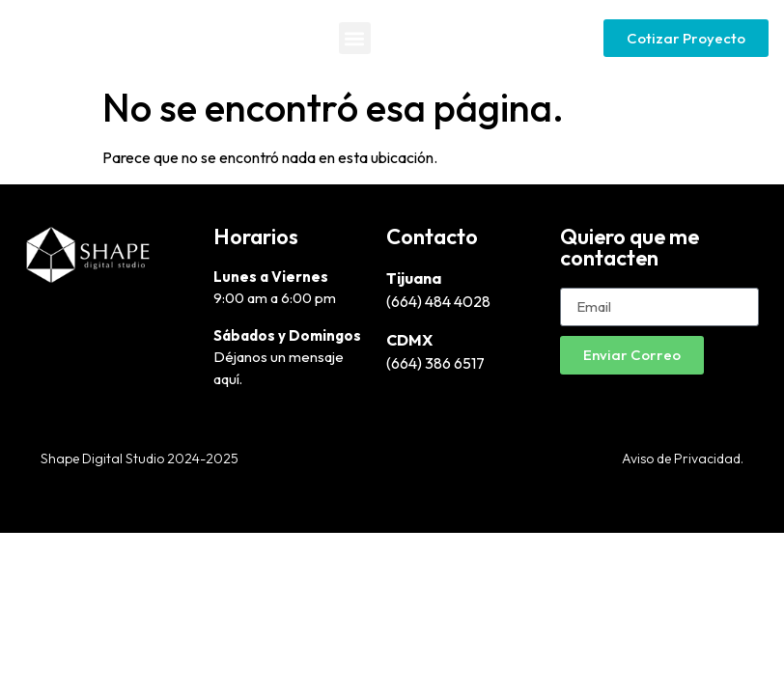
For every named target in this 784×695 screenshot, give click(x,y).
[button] (355, 38)
